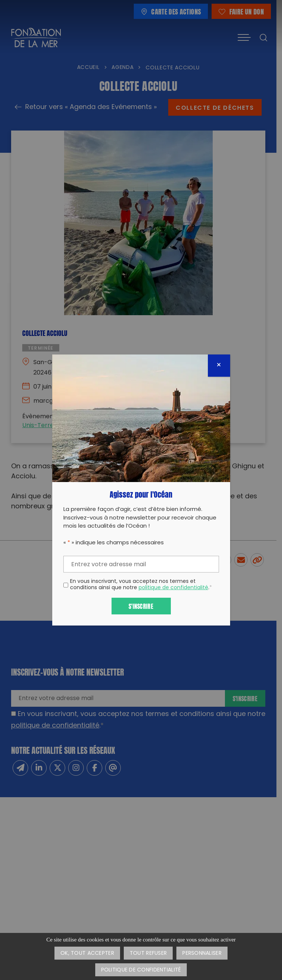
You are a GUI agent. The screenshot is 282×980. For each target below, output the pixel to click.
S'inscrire (141, 606)
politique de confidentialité (173, 588)
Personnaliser (202, 953)
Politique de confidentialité (141, 970)
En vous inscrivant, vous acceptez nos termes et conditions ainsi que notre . (141, 585)
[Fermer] (219, 366)
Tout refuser (148, 953)
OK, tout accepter (87, 953)
